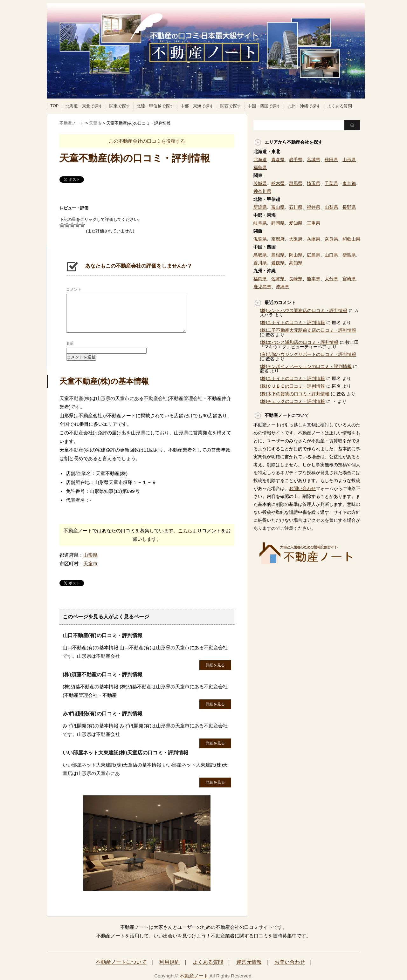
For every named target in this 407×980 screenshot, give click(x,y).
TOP (55, 106)
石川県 (296, 207)
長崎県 (296, 279)
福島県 (260, 167)
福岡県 (260, 279)
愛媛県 (278, 263)
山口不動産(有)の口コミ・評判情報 (103, 635)
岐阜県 (260, 223)
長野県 (349, 207)
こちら (185, 531)
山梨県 (331, 207)
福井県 (314, 207)
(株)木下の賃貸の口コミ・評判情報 (295, 394)
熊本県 (314, 279)
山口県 (331, 255)
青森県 (278, 160)
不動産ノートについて (121, 962)
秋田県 (331, 160)
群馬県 (296, 183)
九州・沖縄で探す (304, 106)
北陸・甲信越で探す (155, 106)
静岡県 (278, 223)
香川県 (260, 263)
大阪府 (296, 239)
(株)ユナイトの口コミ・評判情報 (292, 323)
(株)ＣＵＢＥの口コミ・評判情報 (292, 386)
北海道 (260, 160)
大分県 (331, 279)
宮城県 (314, 160)
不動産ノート (194, 976)
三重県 (314, 223)
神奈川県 (262, 191)
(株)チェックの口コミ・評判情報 (292, 401)
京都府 (278, 239)
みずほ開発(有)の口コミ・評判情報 (103, 714)
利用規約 (169, 962)
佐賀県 (278, 279)
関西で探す (231, 106)
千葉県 (331, 183)
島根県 (278, 255)
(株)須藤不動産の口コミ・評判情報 (103, 674)
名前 (70, 343)
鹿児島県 (262, 287)
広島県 (314, 255)
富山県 (278, 207)
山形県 (90, 555)
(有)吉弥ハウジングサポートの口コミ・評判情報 (308, 354)
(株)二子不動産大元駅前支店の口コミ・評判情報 (308, 330)
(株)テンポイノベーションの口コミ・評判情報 (306, 366)
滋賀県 (260, 239)
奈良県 (331, 239)
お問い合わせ (302, 488)
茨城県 (260, 183)
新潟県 (260, 207)
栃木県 (278, 183)
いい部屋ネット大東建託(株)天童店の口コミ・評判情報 (125, 753)
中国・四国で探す (264, 106)
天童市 (90, 564)
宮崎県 (349, 279)
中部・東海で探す (197, 106)
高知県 (296, 263)
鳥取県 (260, 255)
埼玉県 (314, 183)
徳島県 (349, 255)
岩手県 (296, 160)
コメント (74, 289)
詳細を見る (215, 665)
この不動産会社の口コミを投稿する (147, 141)
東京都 (349, 183)
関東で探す (120, 106)
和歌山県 (351, 239)
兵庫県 (314, 239)
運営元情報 (249, 962)
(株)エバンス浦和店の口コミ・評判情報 (299, 342)
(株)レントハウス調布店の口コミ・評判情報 (304, 310)
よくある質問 (340, 106)
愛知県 (296, 223)
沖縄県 (282, 287)
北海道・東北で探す (84, 106)
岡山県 (296, 255)
